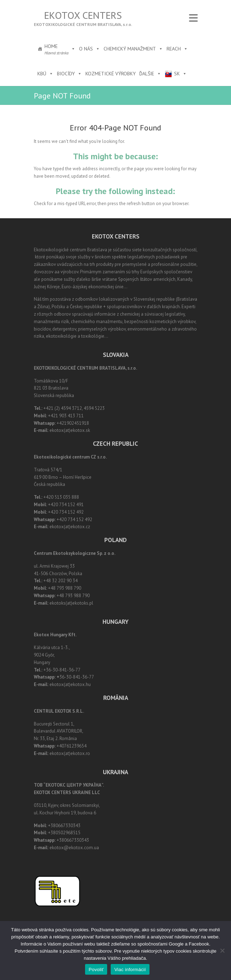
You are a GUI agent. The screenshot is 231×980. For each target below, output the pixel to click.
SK (180, 74)
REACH (177, 49)
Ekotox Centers (83, 15)
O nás (90, 49)
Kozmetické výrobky (111, 74)
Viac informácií (130, 970)
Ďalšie (150, 74)
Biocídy (69, 74)
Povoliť (96, 970)
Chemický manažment (133, 49)
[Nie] (222, 950)
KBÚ (45, 74)
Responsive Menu (193, 18)
